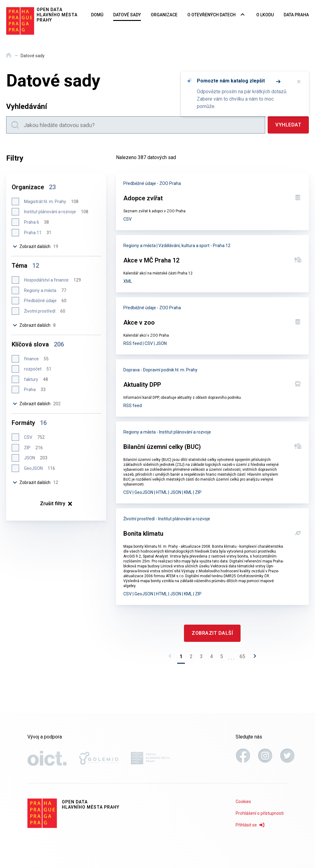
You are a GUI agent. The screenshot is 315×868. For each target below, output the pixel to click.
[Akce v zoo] (212, 326)
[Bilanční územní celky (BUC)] (212, 462)
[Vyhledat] (288, 125)
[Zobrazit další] (212, 633)
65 (242, 656)
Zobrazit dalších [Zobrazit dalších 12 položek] (36, 482)
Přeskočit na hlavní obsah (0, 0)
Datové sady (127, 15)
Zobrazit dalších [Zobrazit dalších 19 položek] (36, 246)
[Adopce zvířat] (212, 202)
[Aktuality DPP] (212, 388)
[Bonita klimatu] (212, 557)
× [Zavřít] (299, 82)
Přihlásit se (250, 825)
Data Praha (296, 15)
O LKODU (265, 15)
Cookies (243, 802)
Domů (97, 15)
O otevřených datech (211, 15)
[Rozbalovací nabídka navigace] (243, 15)
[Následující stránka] (253, 658)
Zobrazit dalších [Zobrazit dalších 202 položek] (37, 404)
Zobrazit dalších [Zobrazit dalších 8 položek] (34, 325)
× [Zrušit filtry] (56, 504)
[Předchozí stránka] (172, 658)
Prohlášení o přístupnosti (260, 813)
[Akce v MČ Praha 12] (212, 264)
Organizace (164, 15)
